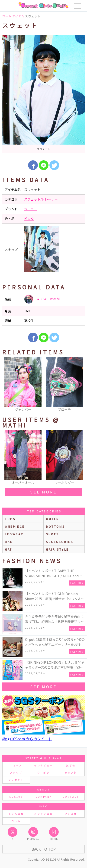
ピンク (29, 219)
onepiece (15, 526)
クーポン (43, 773)
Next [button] (79, 385)
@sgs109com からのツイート (27, 739)
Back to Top (44, 849)
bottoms (55, 526)
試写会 (71, 765)
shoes (52, 534)
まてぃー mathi (42, 299)
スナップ (16, 773)
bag (9, 542)
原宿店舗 (71, 773)
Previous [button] (8, 385)
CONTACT (71, 797)
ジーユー (31, 209)
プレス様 (71, 814)
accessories (60, 542)
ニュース (16, 765)
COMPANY (44, 797)
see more (43, 492)
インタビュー (43, 765)
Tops (10, 519)
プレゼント (16, 780)
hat (9, 549)
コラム (16, 821)
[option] (43, 94)
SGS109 (16, 797)
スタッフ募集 (43, 814)
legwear (14, 534)
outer (53, 519)
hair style (57, 549)
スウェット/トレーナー (41, 199)
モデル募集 (16, 814)
